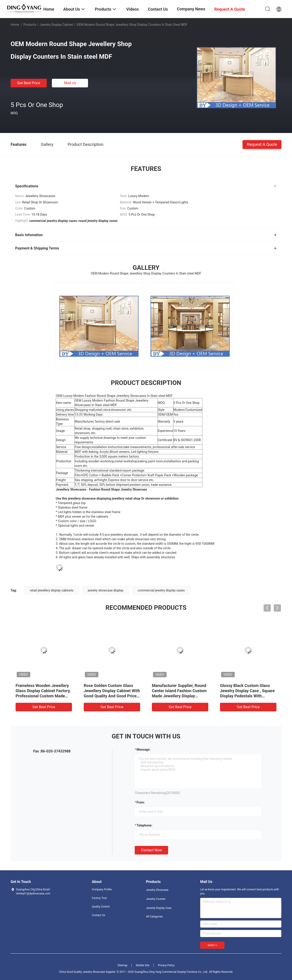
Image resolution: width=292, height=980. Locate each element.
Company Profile (102, 889)
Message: (143, 750)
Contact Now (151, 850)
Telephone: (144, 825)
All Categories (154, 917)
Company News (191, 9)
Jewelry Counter (156, 899)
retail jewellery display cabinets (52, 590)
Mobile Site (143, 965)
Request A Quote (262, 144)
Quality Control (101, 907)
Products (30, 25)
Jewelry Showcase (157, 890)
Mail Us (70, 83)
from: (141, 802)
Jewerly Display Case (159, 908)
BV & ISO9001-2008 (187, 440)
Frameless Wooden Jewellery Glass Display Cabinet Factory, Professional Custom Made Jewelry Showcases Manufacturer (43, 696)
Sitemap (123, 965)
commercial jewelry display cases (161, 590)
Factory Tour (99, 898)
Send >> (212, 945)
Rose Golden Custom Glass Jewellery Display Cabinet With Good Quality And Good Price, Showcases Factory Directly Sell (112, 696)
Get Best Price (29, 83)
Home (15, 25)
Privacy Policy (166, 965)
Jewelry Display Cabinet (56, 25)
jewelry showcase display (106, 590)
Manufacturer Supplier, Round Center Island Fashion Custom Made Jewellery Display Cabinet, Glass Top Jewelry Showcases (179, 696)
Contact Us (98, 915)
